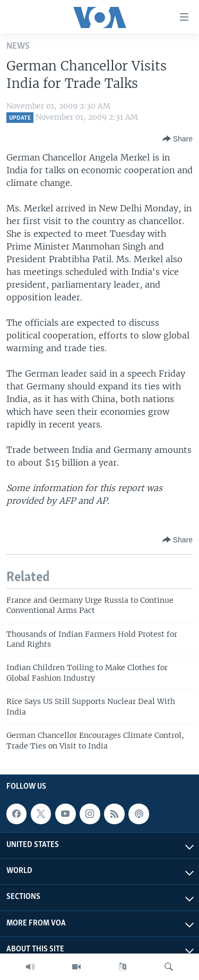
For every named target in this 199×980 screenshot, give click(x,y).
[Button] (178, 139)
